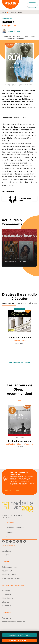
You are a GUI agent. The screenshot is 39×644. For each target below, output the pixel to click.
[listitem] (3, 541)
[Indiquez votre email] (17, 490)
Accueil (4, 12)
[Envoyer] (33, 490)
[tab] (7, 118)
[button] (19, 635)
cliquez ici (23, 485)
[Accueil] (10, 5)
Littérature (12, 12)
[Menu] (32, 5)
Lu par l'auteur (14, 31)
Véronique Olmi (9, 26)
